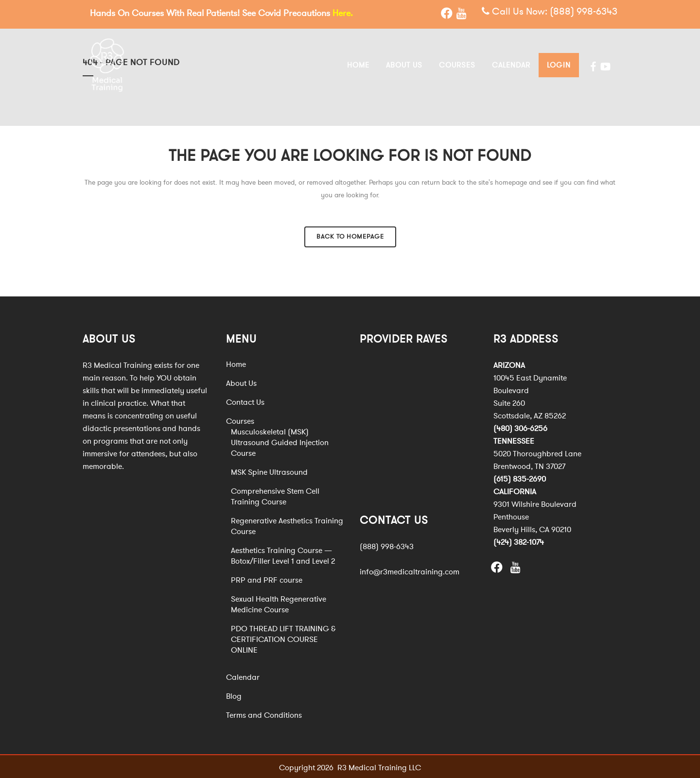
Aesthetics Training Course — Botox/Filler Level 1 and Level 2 (283, 554)
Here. (343, 13)
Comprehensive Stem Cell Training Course (275, 495)
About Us (241, 381)
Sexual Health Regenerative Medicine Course (279, 603)
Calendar (243, 675)
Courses (240, 419)
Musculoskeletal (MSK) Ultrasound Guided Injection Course (280, 441)
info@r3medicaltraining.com (410, 570)
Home (236, 363)
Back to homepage (350, 235)
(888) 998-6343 (584, 12)
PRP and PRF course (267, 578)
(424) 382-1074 (519, 540)
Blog (234, 694)
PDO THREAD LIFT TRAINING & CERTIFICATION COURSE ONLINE (283, 638)
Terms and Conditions (264, 713)
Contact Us (245, 400)
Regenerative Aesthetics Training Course (287, 524)
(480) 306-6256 (520, 427)
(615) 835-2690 (520, 477)
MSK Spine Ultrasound (269, 470)
